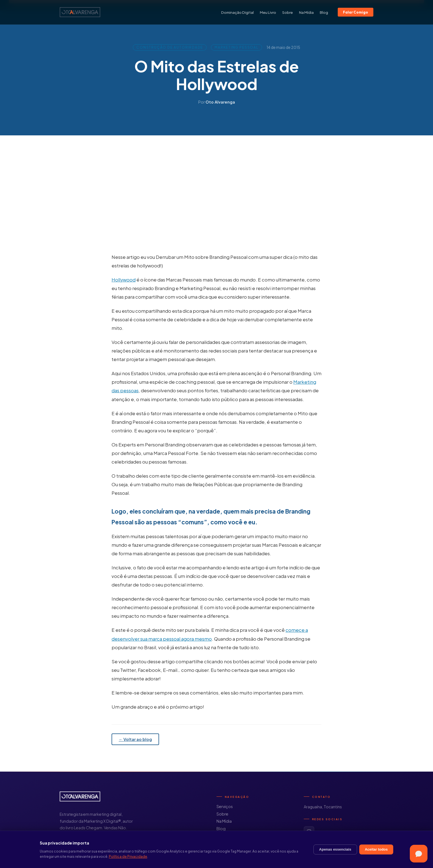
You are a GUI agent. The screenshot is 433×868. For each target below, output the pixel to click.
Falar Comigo (356, 12)
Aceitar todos (376, 849)
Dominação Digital (237, 12)
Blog (324, 12)
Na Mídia (306, 12)
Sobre (287, 12)
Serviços (225, 806)
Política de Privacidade (128, 857)
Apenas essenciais (335, 849)
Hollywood (124, 280)
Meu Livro (268, 12)
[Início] (80, 12)
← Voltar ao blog (135, 739)
